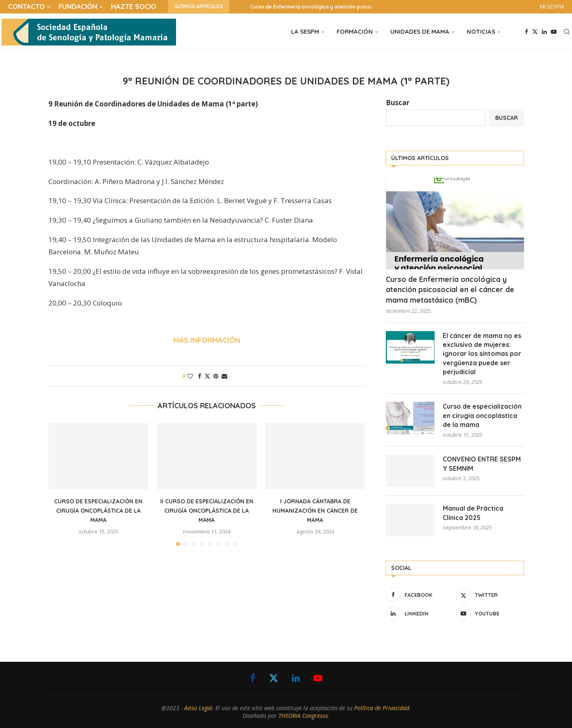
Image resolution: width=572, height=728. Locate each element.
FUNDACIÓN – (81, 6)
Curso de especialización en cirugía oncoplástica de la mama (98, 511)
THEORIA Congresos (303, 716)
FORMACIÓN (355, 31)
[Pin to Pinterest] (216, 376)
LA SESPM (305, 31)
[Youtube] (554, 32)
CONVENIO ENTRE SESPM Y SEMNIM (482, 464)
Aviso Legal (198, 708)
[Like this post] (190, 376)
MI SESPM (552, 6)
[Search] (567, 32)
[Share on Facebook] (200, 376)
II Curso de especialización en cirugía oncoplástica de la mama (207, 511)
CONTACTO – (29, 6)
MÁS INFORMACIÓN (207, 340)
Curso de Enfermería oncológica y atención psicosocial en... (323, 7)
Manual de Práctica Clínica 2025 (473, 513)
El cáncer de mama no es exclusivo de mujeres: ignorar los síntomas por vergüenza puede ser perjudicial (482, 354)
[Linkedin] (544, 32)
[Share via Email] (224, 376)
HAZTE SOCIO (134, 6)
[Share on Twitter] (207, 376)
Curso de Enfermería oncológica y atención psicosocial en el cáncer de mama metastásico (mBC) (450, 289)
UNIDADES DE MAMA (420, 31)
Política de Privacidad (382, 708)
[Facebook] (526, 32)
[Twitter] (535, 32)
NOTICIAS (481, 31)
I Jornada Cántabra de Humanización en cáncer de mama (315, 511)
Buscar (398, 103)
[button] (236, 6)
